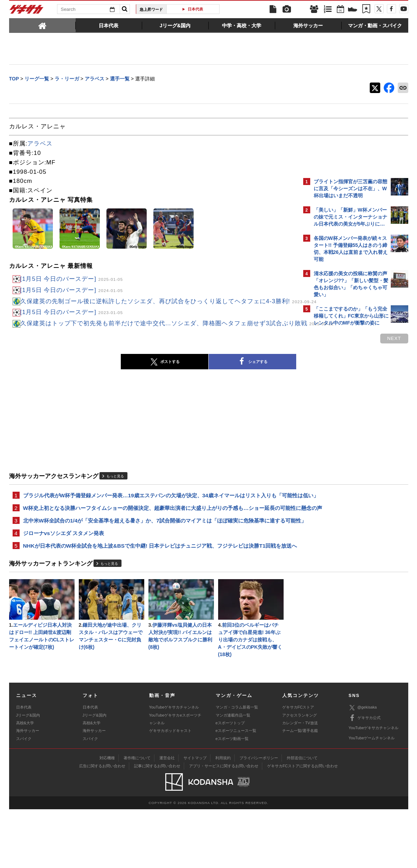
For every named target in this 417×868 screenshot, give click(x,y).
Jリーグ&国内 (28, 774)
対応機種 (107, 816)
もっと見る (115, 496)
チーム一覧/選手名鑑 (300, 789)
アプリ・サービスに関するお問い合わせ (224, 824)
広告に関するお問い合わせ (102, 824)
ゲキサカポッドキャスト (170, 789)
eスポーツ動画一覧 (232, 797)
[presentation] (42, 25)
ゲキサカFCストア (298, 766)
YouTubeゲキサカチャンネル (174, 766)
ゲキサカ (27, 11)
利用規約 (223, 816)
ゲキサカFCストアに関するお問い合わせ (303, 824)
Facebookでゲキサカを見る (343, 450)
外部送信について (302, 816)
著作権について (137, 816)
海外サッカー (28, 789)
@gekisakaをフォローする (342, 435)
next (272, 358)
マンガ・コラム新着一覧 (237, 766)
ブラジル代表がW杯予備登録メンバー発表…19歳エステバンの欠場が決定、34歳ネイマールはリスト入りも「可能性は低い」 (150, 519)
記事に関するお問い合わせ (157, 824)
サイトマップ (195, 816)
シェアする (191, 381)
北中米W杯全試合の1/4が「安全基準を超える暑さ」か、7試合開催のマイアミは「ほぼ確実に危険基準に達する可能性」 (154, 562)
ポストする (103, 381)
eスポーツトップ (230, 782)
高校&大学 (25, 782)
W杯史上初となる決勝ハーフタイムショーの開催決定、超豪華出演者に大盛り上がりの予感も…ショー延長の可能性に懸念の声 (154, 540)
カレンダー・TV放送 (300, 782)
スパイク (24, 797)
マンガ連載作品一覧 (233, 774)
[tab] (42, 25)
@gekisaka (363, 766)
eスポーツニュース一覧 (236, 789)
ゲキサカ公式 (365, 776)
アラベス (40, 144)
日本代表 (195, 9)
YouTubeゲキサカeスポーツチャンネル (175, 777)
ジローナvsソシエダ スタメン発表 (64, 579)
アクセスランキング (300, 774)
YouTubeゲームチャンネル (372, 797)
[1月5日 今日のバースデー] (72, 280)
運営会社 (167, 816)
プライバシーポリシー (259, 816)
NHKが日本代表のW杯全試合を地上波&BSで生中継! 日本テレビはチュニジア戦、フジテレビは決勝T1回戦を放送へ (152, 596)
